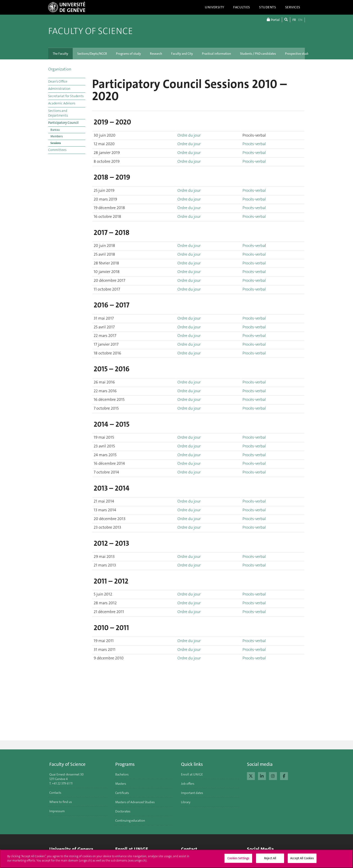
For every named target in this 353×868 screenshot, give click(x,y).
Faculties (242, 7)
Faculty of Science (91, 31)
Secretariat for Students (66, 96)
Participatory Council (63, 123)
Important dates (192, 793)
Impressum (57, 811)
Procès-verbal (254, 144)
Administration (59, 89)
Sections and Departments (58, 113)
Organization (60, 69)
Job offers (188, 784)
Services (293, 7)
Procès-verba (254, 246)
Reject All (270, 860)
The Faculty (60, 54)
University (215, 7)
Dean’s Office (58, 81)
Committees (57, 150)
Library (186, 802)
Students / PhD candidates (258, 54)
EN (300, 20)
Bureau (55, 130)
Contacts (55, 793)
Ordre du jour (189, 135)
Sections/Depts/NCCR (92, 54)
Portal (273, 20)
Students (268, 7)
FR (294, 20)
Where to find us (61, 802)
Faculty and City (182, 54)
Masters (121, 784)
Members (57, 136)
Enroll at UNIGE (192, 774)
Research (156, 54)
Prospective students (299, 54)
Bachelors (122, 774)
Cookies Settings (238, 860)
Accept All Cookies (302, 860)
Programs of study (128, 54)
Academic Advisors (62, 103)
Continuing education (130, 821)
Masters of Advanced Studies (135, 802)
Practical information (216, 54)
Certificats (122, 793)
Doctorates (123, 811)
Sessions (56, 143)
